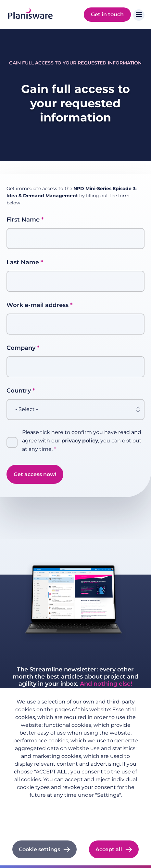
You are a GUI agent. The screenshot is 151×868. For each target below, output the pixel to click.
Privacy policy (76, 805)
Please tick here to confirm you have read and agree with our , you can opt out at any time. (82, 441)
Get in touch (107, 14)
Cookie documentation (75, 823)
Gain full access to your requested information (75, 63)
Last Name (23, 262)
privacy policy (80, 441)
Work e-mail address (38, 305)
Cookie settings (39, 849)
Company (21, 348)
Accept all (109, 849)
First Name (23, 220)
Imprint (75, 814)
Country (19, 391)
